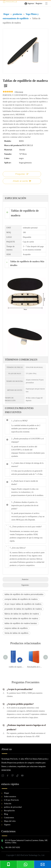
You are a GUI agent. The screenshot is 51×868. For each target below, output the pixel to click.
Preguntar (22, 174)
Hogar (7, 793)
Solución (8, 804)
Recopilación (9, 811)
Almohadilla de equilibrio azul (35, 667)
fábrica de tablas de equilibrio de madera (22, 614)
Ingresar (31, 3)
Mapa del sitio (10, 821)
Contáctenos (9, 818)
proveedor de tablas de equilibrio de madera (23, 609)
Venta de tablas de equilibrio (16, 633)
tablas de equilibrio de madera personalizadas (24, 594)
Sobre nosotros (10, 797)
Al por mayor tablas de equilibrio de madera (23, 604)
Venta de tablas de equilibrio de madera (21, 618)
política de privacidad (13, 807)
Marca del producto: (13, 145)
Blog (6, 814)
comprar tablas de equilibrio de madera (21, 599)
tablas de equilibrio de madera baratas (21, 623)
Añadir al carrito (22, 181)
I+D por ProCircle (11, 800)
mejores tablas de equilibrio (16, 628)
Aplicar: (8, 163)
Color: (7, 158)
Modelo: (8, 141)
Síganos (7, 825)
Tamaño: (8, 154)
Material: (8, 150)
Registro (39, 3)
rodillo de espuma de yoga (17, 667)
